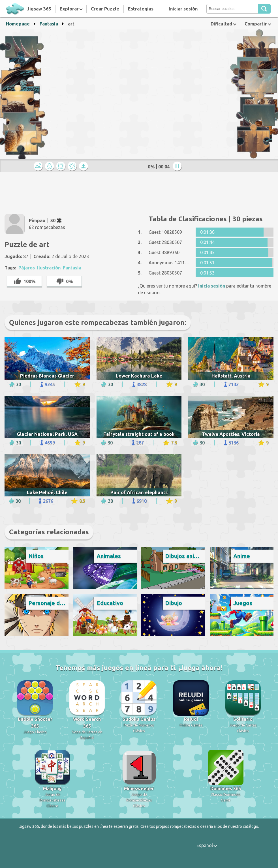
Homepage (18, 24)
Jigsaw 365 (39, 9)
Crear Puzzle (105, 9)
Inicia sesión (212, 286)
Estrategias (141, 9)
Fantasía (49, 24)
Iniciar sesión (183, 9)
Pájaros (27, 268)
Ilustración (49, 268)
